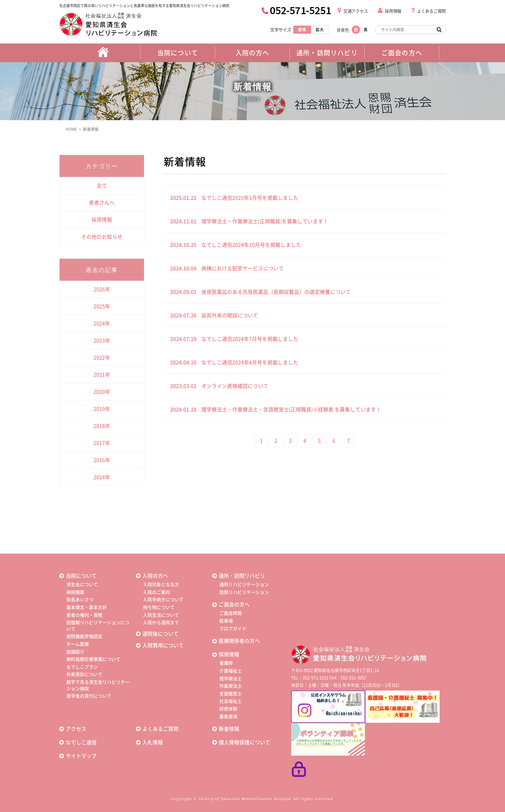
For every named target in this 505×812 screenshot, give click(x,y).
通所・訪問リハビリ (242, 576)
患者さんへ (102, 203)
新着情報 (91, 129)
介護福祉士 (231, 671)
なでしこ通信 (81, 742)
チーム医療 (78, 644)
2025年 (102, 306)
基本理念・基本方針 (87, 607)
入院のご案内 (157, 592)
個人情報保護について (244, 742)
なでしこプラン (82, 667)
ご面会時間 (231, 613)
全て (102, 186)
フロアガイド (233, 629)
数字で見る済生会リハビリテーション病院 (98, 685)
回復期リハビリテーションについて (98, 626)
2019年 (102, 409)
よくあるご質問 (431, 11)
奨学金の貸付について (89, 696)
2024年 (102, 324)
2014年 (102, 477)
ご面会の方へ (234, 604)
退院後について (160, 634)
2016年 (102, 460)
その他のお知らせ (102, 237)
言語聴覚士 (231, 694)
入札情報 (153, 742)
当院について (81, 576)
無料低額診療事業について (93, 659)
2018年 (102, 426)
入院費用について (163, 645)
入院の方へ (155, 576)
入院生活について (161, 615)
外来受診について (84, 674)
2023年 (102, 341)
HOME (71, 129)
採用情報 (393, 11)
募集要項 (228, 717)
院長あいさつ (80, 600)
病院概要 (75, 592)
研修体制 (228, 709)
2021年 (102, 375)
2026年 (102, 289)
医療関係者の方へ (239, 641)
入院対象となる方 (161, 585)
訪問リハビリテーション (244, 592)
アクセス (76, 729)
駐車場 (226, 621)
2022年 (102, 358)
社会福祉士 (231, 701)
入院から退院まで (161, 623)
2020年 (102, 392)
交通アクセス (356, 11)
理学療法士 (231, 679)
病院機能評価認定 (84, 636)
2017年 (102, 443)
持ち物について (159, 607)
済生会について (82, 585)
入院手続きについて (163, 600)
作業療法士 (231, 686)
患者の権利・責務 (84, 615)
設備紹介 (75, 652)
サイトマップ (81, 756)
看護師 (226, 663)
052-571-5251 (300, 10)
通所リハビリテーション (244, 585)
